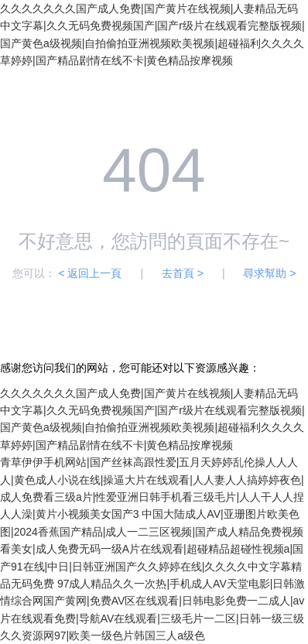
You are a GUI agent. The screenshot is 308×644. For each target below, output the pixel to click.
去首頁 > (183, 273)
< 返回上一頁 (90, 273)
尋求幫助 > (269, 273)
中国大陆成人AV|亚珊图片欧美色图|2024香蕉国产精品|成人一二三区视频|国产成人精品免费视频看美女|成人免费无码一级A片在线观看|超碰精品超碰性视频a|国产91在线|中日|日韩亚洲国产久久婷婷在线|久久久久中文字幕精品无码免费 (152, 549)
